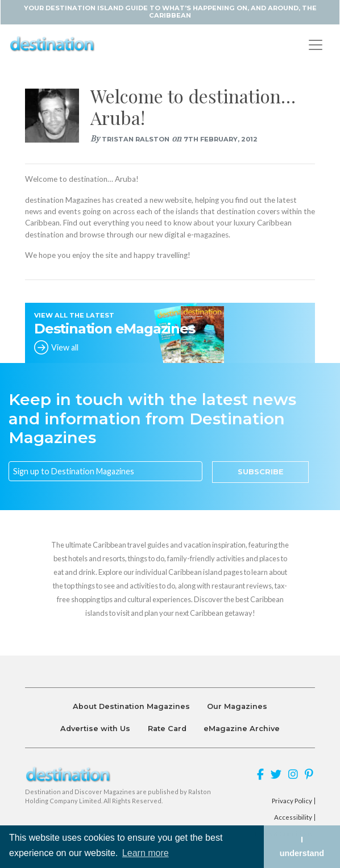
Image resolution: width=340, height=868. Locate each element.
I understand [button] (302, 846)
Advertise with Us (95, 729)
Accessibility (293, 817)
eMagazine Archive (242, 729)
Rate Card (167, 729)
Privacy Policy (292, 801)
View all (65, 347)
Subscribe (261, 472)
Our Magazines (237, 706)
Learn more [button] (146, 853)
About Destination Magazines (131, 706)
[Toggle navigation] (316, 45)
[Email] (105, 471)
